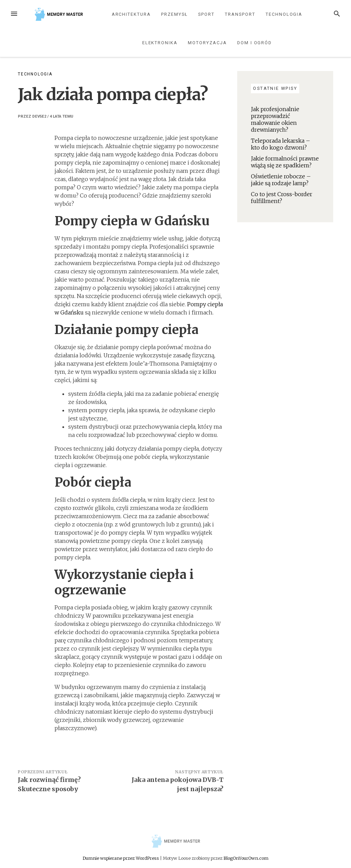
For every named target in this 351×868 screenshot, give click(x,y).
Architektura (131, 14)
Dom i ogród (255, 43)
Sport (206, 14)
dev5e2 (39, 116)
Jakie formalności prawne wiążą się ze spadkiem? (285, 162)
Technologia (284, 14)
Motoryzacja (207, 43)
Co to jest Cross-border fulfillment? (282, 198)
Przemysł (174, 14)
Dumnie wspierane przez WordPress (121, 858)
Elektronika (160, 43)
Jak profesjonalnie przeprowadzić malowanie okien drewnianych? (275, 119)
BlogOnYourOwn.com (246, 858)
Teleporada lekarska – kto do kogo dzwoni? (281, 144)
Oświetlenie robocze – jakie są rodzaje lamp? (281, 180)
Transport (240, 14)
